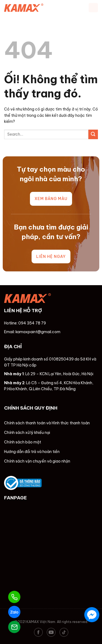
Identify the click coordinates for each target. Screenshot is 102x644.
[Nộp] (93, 134)
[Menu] (93, 8)
